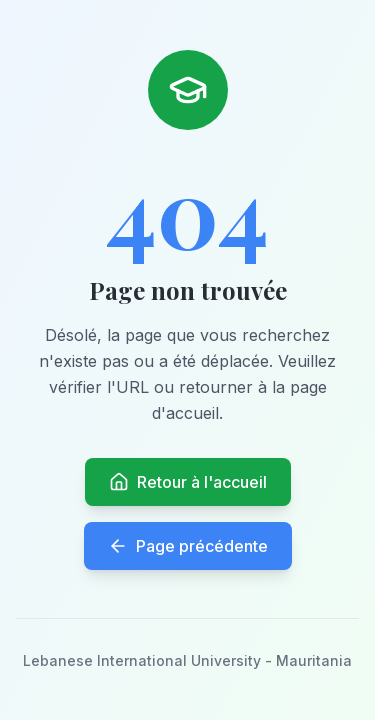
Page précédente (188, 546)
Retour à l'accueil (188, 482)
